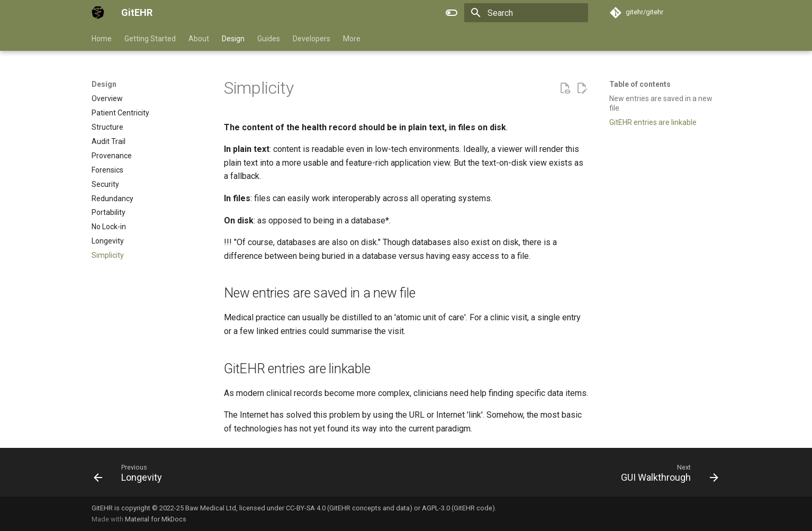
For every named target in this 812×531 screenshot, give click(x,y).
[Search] (526, 13)
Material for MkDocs (156, 519)
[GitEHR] (98, 13)
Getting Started (150, 39)
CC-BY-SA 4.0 (306, 508)
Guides (269, 39)
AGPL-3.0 (436, 508)
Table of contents (640, 84)
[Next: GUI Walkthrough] (666, 475)
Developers (312, 39)
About (199, 39)
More (352, 39)
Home (102, 39)
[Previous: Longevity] (131, 475)
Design (233, 39)
